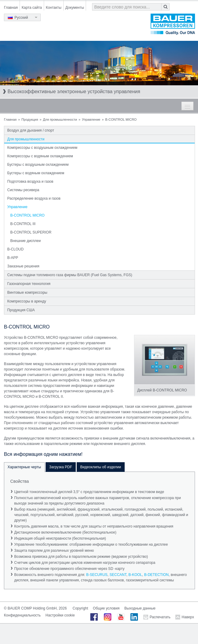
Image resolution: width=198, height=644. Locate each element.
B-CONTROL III (23, 224)
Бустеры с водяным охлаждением (36, 173)
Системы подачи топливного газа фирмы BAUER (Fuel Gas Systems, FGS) (70, 275)
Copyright (80, 608)
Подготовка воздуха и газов (30, 181)
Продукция (30, 119)
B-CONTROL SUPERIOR (31, 232)
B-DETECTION (156, 575)
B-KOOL (135, 575)
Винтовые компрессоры (27, 293)
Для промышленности (60, 119)
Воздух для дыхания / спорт (31, 130)
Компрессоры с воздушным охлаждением (42, 148)
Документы (75, 8)
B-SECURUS (97, 575)
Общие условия (106, 608)
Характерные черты (24, 467)
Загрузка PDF (61, 467)
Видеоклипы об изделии (101, 467)
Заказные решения (23, 266)
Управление (91, 119)
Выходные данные (140, 608)
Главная (11, 8)
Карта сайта (32, 8)
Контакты (54, 8)
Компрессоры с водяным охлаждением (40, 156)
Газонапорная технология (29, 284)
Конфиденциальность (22, 615)
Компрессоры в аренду (27, 301)
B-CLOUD (15, 249)
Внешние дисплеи (26, 241)
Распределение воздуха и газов (34, 198)
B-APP (13, 258)
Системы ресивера (23, 190)
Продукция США (21, 310)
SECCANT (118, 575)
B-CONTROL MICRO (27, 215)
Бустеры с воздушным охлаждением (38, 165)
